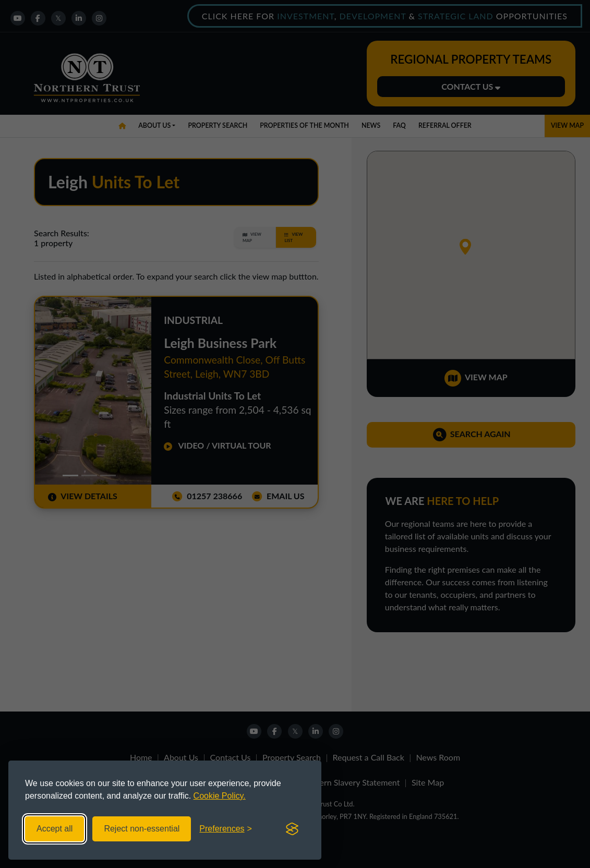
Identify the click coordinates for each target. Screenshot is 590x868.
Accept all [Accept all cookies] (55, 829)
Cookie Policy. (220, 796)
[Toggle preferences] (226, 829)
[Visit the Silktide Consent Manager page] (292, 829)
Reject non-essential (142, 829)
